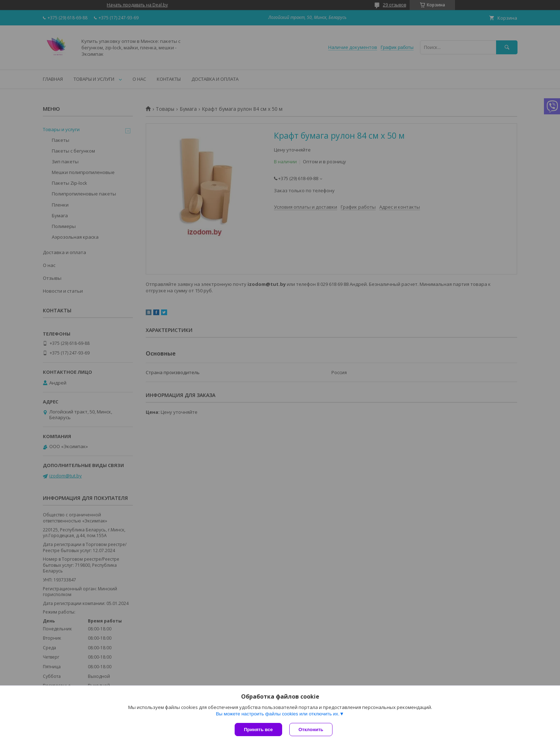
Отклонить (311, 730)
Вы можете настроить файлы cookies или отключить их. (277, 714)
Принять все (258, 730)
